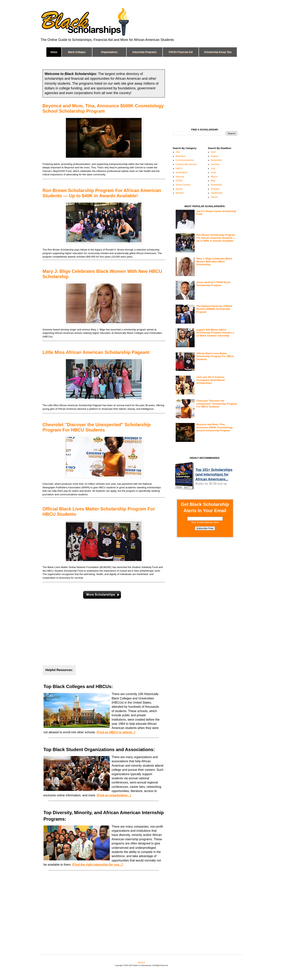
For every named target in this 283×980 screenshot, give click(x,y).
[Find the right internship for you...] (98, 865)
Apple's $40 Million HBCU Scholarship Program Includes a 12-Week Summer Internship (215, 333)
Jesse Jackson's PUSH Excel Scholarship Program (213, 284)
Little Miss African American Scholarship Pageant (96, 352)
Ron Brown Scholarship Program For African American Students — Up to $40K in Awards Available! (102, 193)
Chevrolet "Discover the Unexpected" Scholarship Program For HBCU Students (97, 427)
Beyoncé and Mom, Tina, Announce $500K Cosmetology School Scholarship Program (103, 108)
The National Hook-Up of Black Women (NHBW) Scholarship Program (214, 309)
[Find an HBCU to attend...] (116, 732)
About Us (141, 962)
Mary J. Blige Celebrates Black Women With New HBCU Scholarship (214, 261)
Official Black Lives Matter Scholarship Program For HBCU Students (215, 356)
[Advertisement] (104, 631)
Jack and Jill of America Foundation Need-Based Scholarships (210, 380)
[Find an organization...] (114, 795)
